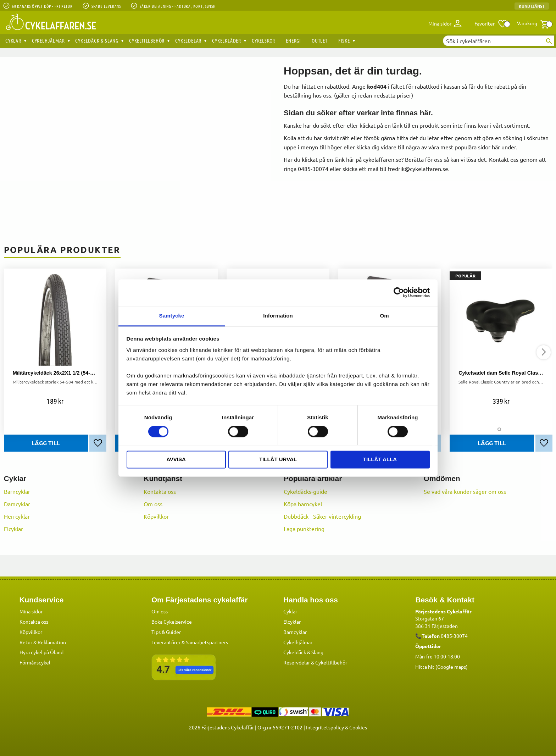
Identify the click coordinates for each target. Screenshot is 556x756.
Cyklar (290, 611)
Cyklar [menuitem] (13, 40)
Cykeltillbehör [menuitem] (147, 40)
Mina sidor (31, 611)
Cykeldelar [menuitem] (188, 40)
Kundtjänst (532, 6)
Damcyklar (17, 504)
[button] (491, 24)
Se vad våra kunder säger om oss (465, 491)
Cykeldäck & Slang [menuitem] (97, 40)
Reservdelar (297, 662)
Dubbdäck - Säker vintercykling (322, 516)
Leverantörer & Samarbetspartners (190, 642)
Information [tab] (278, 316)
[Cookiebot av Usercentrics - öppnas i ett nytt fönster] (399, 292)
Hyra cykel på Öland (41, 652)
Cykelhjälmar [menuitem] (48, 40)
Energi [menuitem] (293, 40)
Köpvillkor (156, 516)
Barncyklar (17, 491)
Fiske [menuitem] (344, 40)
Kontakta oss (160, 491)
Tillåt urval (278, 460)
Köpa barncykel (303, 504)
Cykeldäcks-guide (305, 491)
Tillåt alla (380, 460)
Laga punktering (304, 529)
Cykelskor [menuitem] (263, 40)
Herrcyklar (17, 516)
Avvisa (176, 460)
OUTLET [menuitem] (320, 40)
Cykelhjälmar (298, 642)
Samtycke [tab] (172, 316)
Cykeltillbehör (331, 662)
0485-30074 (454, 635)
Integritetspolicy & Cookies (337, 727)
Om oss (153, 504)
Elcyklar (13, 529)
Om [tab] (384, 316)
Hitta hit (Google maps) (441, 666)
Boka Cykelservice (172, 621)
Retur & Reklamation (43, 642)
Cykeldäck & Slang (303, 652)
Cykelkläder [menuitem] (227, 40)
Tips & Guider (166, 631)
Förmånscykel (35, 662)
